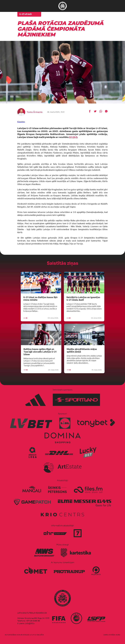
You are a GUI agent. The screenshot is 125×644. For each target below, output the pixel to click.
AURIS (118, 635)
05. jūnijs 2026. (84, 318)
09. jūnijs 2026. (41, 318)
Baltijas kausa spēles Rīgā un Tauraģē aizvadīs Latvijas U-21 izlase (40, 352)
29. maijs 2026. (41, 370)
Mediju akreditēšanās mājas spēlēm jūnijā (82, 350)
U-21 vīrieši (26, 14)
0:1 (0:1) (73, 137)
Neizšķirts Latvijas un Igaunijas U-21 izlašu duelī (83, 298)
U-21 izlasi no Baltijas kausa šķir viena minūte (40, 298)
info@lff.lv (30, 623)
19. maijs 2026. (84, 370)
